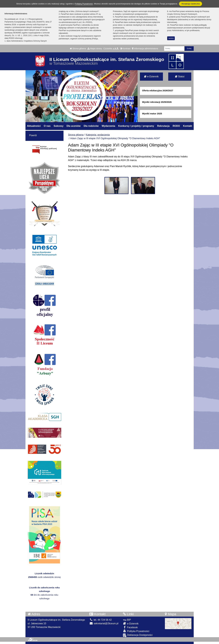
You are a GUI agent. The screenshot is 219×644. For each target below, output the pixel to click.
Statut (180, 77)
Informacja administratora (145, 49)
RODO (176, 126)
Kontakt (188, 126)
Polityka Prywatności (136, 631)
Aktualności (34, 126)
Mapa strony (95, 49)
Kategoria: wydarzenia (98, 135)
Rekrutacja (163, 126)
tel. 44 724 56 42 (101, 620)
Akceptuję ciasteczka (190, 4)
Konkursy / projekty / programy (136, 126)
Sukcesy (59, 126)
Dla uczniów (74, 126)
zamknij (171, 38)
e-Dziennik (151, 77)
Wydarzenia (108, 126)
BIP (127, 620)
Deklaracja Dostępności (138, 635)
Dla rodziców (91, 126)
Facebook (130, 627)
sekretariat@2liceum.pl (104, 623)
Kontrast (125, 49)
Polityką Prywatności (84, 4)
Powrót (33, 135)
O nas (47, 126)
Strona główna (78, 49)
